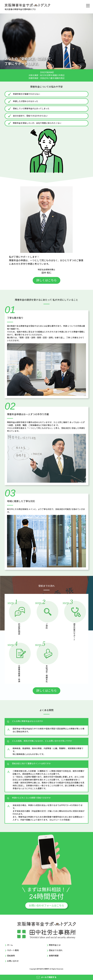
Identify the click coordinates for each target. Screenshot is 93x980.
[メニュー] (88, 5)
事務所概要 (54, 956)
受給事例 (11, 956)
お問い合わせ (13, 961)
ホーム (10, 945)
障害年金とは (55, 945)
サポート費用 (13, 950)
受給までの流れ (56, 950)
